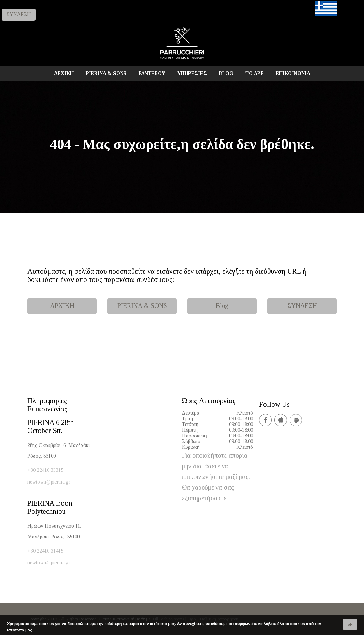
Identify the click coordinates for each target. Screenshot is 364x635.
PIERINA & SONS (106, 73)
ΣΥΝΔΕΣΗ (19, 14)
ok (350, 624)
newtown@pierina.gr (49, 482)
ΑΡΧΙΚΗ (64, 73)
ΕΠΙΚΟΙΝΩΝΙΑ (293, 73)
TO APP (255, 73)
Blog (222, 306)
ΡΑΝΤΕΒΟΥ (152, 73)
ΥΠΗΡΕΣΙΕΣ (192, 73)
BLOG (226, 73)
